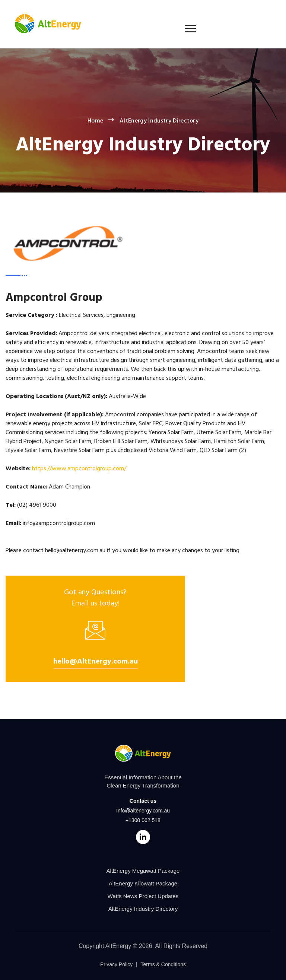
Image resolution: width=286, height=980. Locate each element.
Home (95, 121)
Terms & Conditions (163, 964)
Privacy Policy (116, 964)
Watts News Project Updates (143, 896)
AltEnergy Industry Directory (143, 909)
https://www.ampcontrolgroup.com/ (79, 469)
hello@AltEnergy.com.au (96, 662)
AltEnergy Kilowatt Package (143, 883)
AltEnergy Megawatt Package (143, 871)
